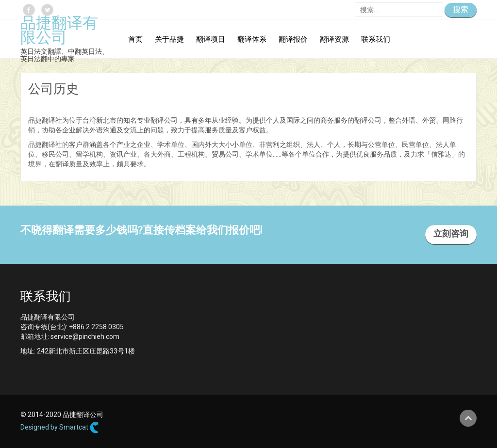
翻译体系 (252, 40)
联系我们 (376, 40)
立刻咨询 (451, 234)
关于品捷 (169, 40)
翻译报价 (293, 40)
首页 (135, 40)
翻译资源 (334, 40)
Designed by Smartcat (60, 428)
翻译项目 (211, 40)
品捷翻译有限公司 (59, 32)
